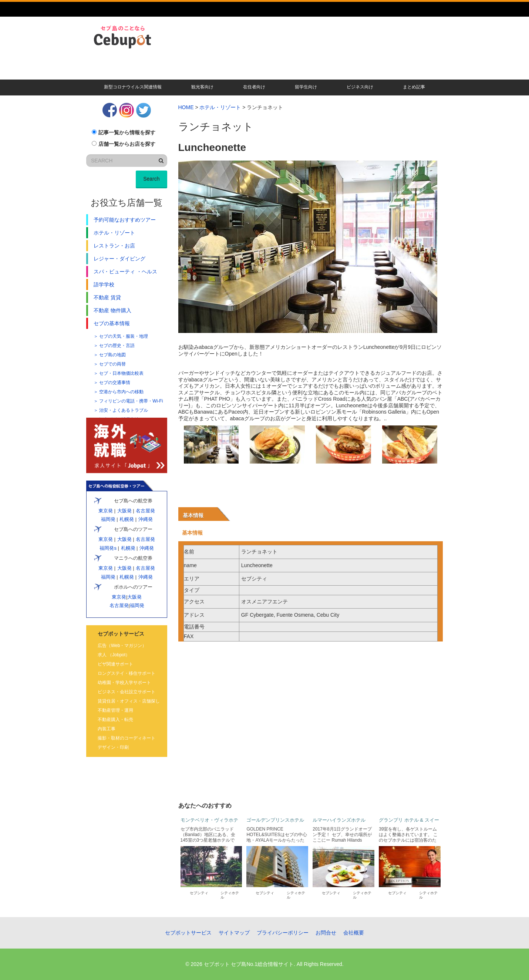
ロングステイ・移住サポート (127, 673)
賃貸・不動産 (150, 73)
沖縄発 (145, 519)
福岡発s (108, 548)
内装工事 (107, 729)
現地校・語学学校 (192, 73)
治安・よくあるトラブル (124, 410)
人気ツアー (349, 73)
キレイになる (311, 73)
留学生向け (306, 87)
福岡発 (108, 519)
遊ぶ (387, 73)
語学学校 (104, 284)
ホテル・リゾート (220, 107)
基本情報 (193, 515)
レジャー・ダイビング (119, 259)
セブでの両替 (112, 364)
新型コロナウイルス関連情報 (133, 87)
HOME (186, 107)
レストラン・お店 (114, 246)
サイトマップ (234, 933)
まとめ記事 (414, 87)
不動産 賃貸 (107, 297)
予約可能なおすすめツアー (125, 220)
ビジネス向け (360, 87)
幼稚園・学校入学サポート (124, 683)
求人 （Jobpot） (114, 655)
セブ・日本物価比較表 (121, 373)
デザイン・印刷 (113, 747)
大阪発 (124, 511)
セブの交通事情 (115, 383)
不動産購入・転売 (115, 720)
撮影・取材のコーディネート (127, 738)
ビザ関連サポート (115, 664)
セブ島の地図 (112, 355)
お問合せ (326, 933)
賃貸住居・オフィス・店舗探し (129, 701)
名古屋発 (145, 511)
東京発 (105, 511)
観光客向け (202, 87)
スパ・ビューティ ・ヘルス (125, 272)
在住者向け (254, 87)
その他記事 (424, 73)
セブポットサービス (188, 933)
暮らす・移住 (108, 73)
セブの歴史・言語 (117, 346)
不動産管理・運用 (115, 710)
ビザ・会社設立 (234, 73)
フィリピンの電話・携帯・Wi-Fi (131, 401)
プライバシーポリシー (283, 933)
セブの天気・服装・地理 (124, 336)
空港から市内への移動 (121, 392)
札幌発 (127, 519)
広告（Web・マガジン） (122, 646)
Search (151, 179)
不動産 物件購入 (112, 310)
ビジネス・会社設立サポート (127, 692)
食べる (274, 73)
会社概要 (354, 933)
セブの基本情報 (112, 323)
